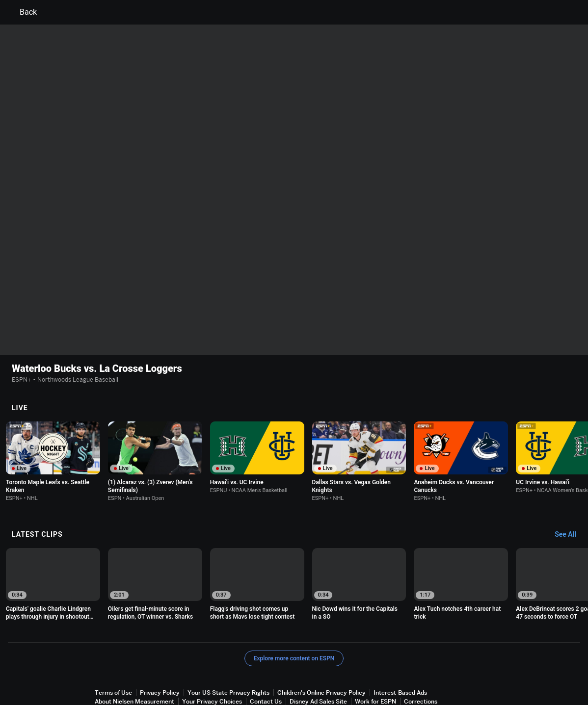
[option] (53, 420)
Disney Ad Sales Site (318, 660)
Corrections (421, 660)
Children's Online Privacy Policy (321, 651)
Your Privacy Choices (212, 660)
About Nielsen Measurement (134, 660)
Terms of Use (113, 651)
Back (22, 12)
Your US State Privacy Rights (228, 651)
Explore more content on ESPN (294, 617)
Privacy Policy (160, 651)
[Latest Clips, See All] (570, 494)
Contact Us (266, 660)
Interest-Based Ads (400, 651)
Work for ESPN (375, 660)
